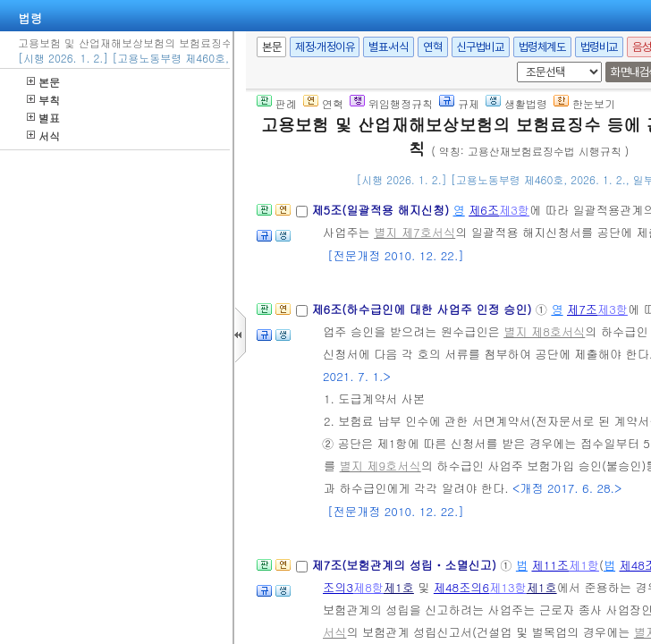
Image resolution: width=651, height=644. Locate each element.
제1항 (584, 565)
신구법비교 (481, 47)
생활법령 (516, 103)
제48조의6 (461, 587)
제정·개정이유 (325, 47)
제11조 (550, 565)
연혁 (432, 47)
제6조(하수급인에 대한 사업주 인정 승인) (423, 309)
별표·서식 (389, 47)
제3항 (514, 210)
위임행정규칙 (391, 103)
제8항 (368, 587)
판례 (277, 103)
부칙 (43, 100)
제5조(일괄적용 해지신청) (382, 210)
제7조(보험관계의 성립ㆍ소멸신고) (406, 565)
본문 (43, 82)
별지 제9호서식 (380, 466)
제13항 (508, 587)
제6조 (484, 210)
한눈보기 (584, 103)
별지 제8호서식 (544, 331)
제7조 (582, 309)
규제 (459, 103)
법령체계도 (542, 47)
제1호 (399, 587)
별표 (43, 118)
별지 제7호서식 (414, 232)
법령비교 (599, 47)
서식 (43, 136)
